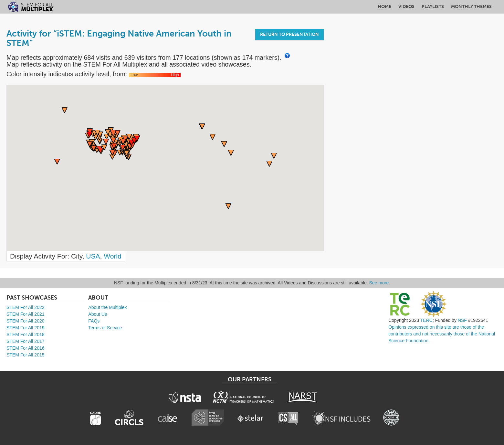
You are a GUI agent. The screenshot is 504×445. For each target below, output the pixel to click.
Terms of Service (105, 328)
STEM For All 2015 (26, 355)
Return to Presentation (289, 34)
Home (384, 7)
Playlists (433, 7)
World (112, 256)
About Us (98, 314)
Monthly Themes (471, 7)
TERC (426, 320)
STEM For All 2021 (26, 314)
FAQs (94, 321)
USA (93, 256)
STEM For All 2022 (26, 307)
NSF (462, 320)
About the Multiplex (107, 307)
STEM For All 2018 (26, 334)
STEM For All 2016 (26, 348)
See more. (380, 283)
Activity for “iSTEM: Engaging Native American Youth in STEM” (119, 38)
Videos (406, 7)
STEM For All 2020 (26, 321)
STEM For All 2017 (26, 341)
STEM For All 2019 (26, 328)
